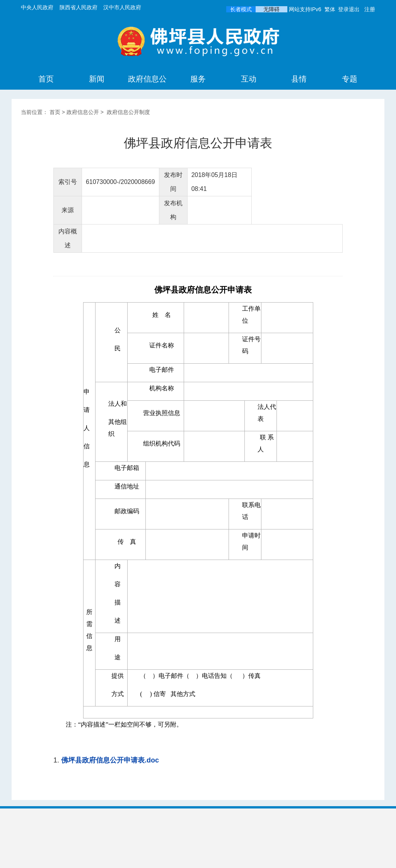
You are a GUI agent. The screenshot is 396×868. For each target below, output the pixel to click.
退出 (354, 9)
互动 (249, 79)
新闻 (97, 79)
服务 (198, 79)
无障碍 (271, 9)
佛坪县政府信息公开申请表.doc (110, 760)
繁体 (330, 9)
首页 (46, 79)
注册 (370, 9)
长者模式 (241, 9)
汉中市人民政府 (122, 7)
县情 (299, 79)
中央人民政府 (37, 7)
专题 (350, 79)
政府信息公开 (147, 89)
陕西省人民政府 (79, 7)
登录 (343, 9)
